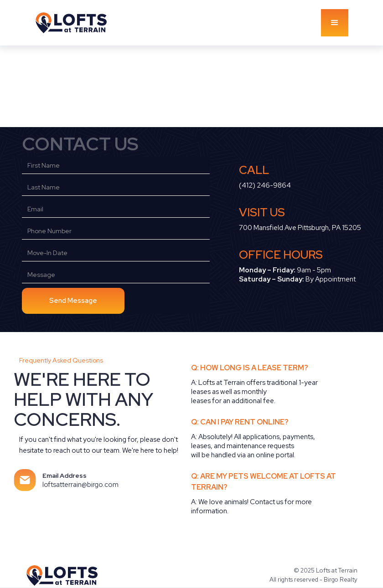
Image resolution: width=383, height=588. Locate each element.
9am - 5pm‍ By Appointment (297, 275)
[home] (80, 23)
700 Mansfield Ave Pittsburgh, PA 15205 (300, 228)
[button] (335, 23)
